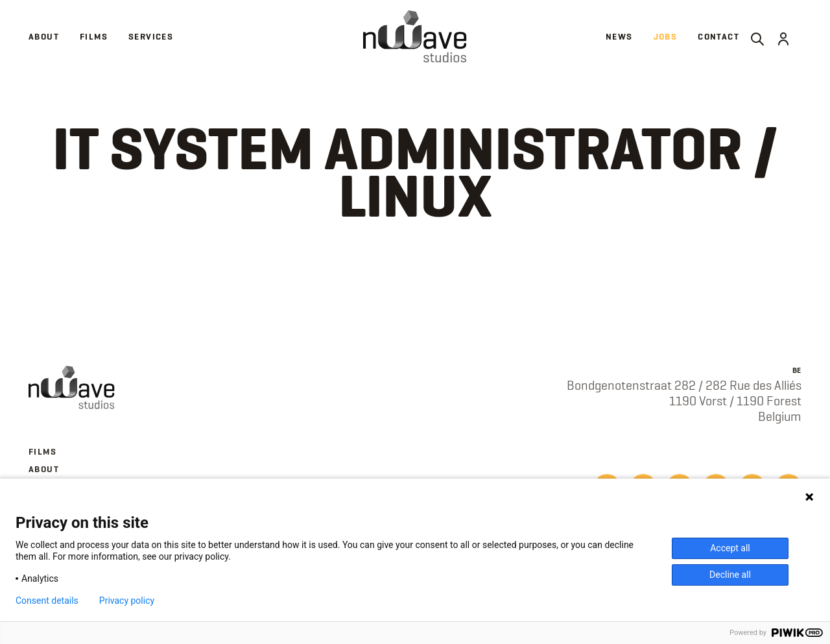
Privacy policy (127, 601)
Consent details (47, 601)
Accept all (730, 548)
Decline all (730, 575)
